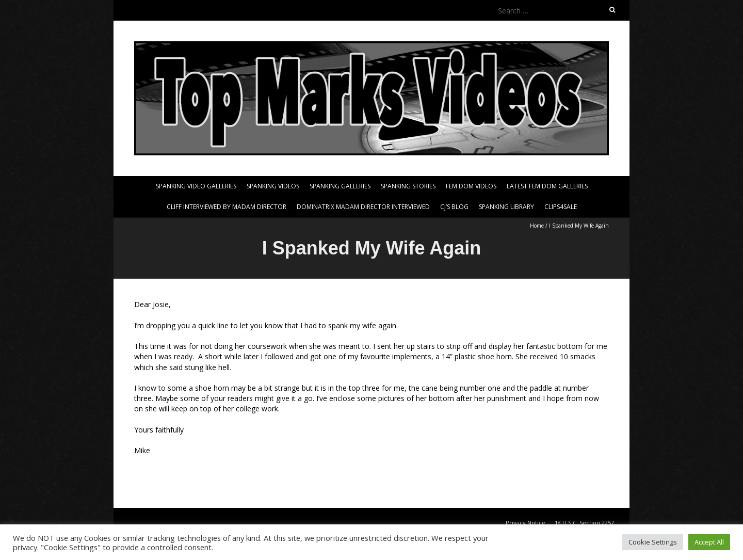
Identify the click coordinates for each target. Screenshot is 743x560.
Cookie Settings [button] (653, 542)
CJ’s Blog (454, 207)
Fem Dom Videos (471, 186)
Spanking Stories (408, 186)
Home (537, 226)
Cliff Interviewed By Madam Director (227, 207)
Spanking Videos (273, 186)
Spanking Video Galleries (196, 186)
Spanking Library (506, 207)
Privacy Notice (526, 523)
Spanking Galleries (340, 186)
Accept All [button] (709, 542)
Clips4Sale (561, 207)
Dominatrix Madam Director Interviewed (363, 207)
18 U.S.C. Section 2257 (584, 523)
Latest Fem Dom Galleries (547, 186)
